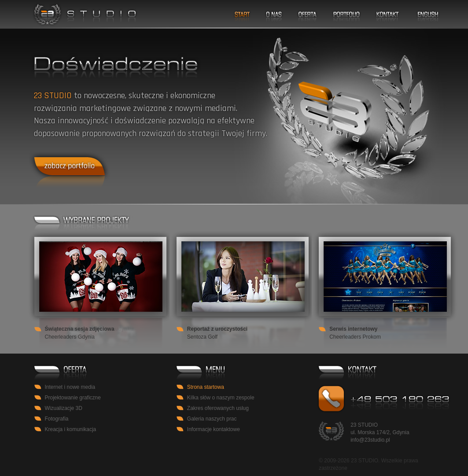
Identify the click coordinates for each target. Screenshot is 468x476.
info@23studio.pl (370, 440)
